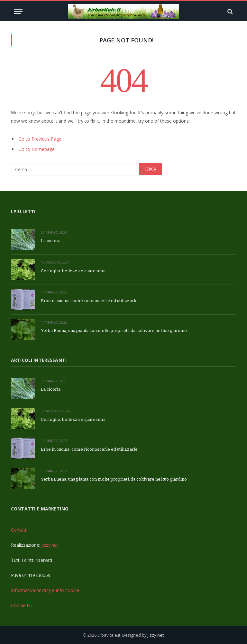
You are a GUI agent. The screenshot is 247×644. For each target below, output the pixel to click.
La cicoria (51, 240)
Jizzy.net (50, 545)
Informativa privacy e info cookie (45, 590)
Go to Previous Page (40, 139)
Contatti (19, 530)
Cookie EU (22, 605)
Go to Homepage (37, 149)
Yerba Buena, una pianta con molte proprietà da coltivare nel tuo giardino (114, 330)
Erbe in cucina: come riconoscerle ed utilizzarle (89, 300)
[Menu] (18, 11)
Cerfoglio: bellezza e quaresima (73, 271)
